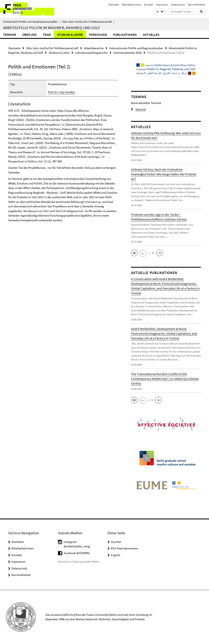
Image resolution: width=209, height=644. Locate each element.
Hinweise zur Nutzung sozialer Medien (79, 562)
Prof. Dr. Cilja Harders (61, 92)
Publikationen (125, 35)
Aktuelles (151, 35)
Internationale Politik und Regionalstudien (136, 48)
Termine (10, 35)
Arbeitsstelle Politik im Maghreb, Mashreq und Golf (52, 28)
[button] (160, 12)
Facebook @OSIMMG (77, 553)
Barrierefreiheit (196, 5)
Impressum (162, 5)
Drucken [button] (116, 542)
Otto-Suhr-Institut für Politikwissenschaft (88, 22)
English (116, 555)
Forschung (98, 35)
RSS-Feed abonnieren (124, 548)
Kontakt (148, 5)
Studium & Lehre (70, 35)
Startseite (114, 5)
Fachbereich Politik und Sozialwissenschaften (32, 22)
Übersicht (138, 109)
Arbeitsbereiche (94, 48)
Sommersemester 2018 (127, 53)
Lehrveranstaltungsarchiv (91, 53)
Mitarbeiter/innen (131, 5)
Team (47, 35)
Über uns (29, 35)
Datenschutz (178, 5)
